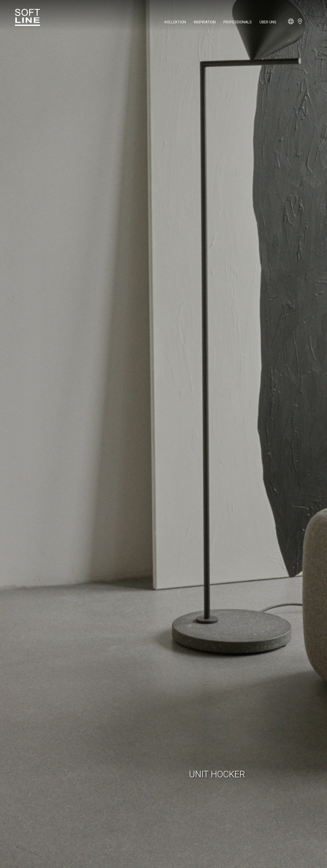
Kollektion (175, 22)
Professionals (238, 22)
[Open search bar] (309, 24)
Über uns (268, 22)
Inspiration (205, 22)
